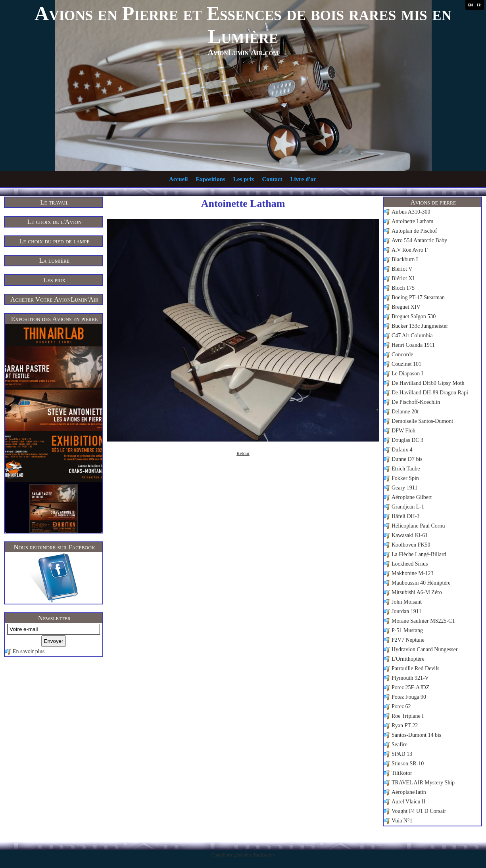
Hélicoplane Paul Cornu (418, 526)
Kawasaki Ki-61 (410, 535)
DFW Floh (403, 431)
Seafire (400, 745)
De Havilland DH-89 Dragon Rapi (430, 393)
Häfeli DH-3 (405, 516)
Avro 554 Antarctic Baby (419, 240)
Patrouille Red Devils (416, 668)
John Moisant (407, 602)
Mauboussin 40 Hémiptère (421, 583)
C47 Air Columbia (412, 336)
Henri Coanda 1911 (413, 345)
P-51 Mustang (407, 630)
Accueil (178, 179)
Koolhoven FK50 (411, 545)
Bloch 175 (403, 288)
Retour (243, 453)
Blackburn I (405, 259)
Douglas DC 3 (407, 440)
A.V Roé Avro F (410, 250)
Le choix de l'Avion (54, 222)
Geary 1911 (404, 488)
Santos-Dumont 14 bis (416, 735)
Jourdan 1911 (406, 611)
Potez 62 (401, 706)
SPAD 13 (402, 754)
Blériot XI (403, 278)
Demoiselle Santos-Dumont (422, 421)
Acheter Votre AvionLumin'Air (54, 299)
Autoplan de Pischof (414, 231)
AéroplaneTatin (409, 792)
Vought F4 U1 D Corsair (419, 811)
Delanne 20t (405, 412)
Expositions (210, 179)
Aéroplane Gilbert (412, 497)
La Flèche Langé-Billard (419, 554)
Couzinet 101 (406, 364)
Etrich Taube (406, 469)
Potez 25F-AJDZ (410, 687)
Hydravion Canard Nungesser (425, 649)
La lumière (55, 261)
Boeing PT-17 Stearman (418, 297)
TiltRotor (402, 773)
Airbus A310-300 (411, 212)
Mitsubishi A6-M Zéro (417, 592)
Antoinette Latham (412, 221)
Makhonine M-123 (412, 573)
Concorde (402, 355)
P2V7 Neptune (408, 640)
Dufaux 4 (402, 450)
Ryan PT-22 (405, 726)
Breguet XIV (406, 307)
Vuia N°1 (402, 821)
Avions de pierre (433, 202)
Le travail (54, 202)
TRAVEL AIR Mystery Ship (423, 783)
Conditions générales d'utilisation (243, 855)
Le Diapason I (407, 374)
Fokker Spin (405, 478)
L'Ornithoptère (408, 659)
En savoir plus (29, 651)
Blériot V (402, 269)
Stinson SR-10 (408, 764)
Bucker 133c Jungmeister (420, 326)
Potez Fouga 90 (409, 697)
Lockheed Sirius (410, 564)
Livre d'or (303, 179)
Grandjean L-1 (408, 507)
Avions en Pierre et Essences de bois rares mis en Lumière (243, 25)
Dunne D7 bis (407, 459)
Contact (272, 179)
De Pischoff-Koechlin (416, 402)
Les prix (244, 179)
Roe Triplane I (408, 716)
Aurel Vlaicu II (408, 802)
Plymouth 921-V (410, 678)
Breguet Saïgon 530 (414, 316)
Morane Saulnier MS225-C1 (423, 621)
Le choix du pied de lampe (54, 241)
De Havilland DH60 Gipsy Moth (428, 383)
